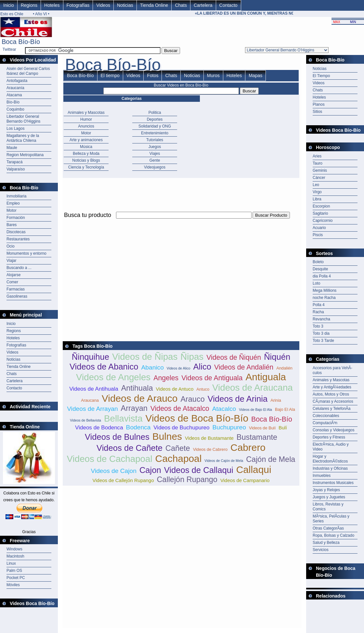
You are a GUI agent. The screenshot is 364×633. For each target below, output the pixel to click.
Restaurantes (18, 239)
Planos (319, 104)
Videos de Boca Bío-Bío (197, 418)
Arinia (276, 400)
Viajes (155, 154)
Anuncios (86, 126)
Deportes (155, 119)
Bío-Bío (13, 102)
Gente (155, 160)
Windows (14, 549)
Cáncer (319, 178)
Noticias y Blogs (86, 160)
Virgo (317, 192)
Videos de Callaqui (199, 470)
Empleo (13, 203)
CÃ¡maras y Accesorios (333, 401)
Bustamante (257, 437)
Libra (317, 199)
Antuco (203, 389)
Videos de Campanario (245, 480)
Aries (317, 156)
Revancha (321, 319)
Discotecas (16, 232)
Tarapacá (14, 162)
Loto (316, 283)
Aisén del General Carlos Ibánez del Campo (28, 71)
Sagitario (320, 213)
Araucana (90, 400)
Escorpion (321, 206)
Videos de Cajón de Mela (224, 461)
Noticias (125, 5)
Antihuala (137, 388)
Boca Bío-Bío (80, 75)
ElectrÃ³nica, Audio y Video (331, 447)
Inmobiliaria (16, 196)
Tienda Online (154, 5)
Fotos (153, 75)
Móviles (13, 585)
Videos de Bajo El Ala (255, 410)
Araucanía (15, 88)
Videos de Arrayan (92, 409)
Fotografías (78, 5)
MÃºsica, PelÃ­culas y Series (331, 519)
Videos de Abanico (104, 367)
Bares (12, 225)
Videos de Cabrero (210, 449)
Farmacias (16, 289)
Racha (318, 312)
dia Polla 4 (322, 276)
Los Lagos (15, 128)
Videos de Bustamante (209, 438)
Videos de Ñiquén (234, 357)
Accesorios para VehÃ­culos (332, 370)
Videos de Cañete (130, 448)
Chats (181, 5)
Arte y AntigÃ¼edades (332, 387)
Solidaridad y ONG (155, 126)
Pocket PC (16, 578)
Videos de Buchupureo (181, 428)
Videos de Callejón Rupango (123, 480)
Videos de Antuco (175, 389)
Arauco (192, 399)
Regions (29, 5)
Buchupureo (229, 427)
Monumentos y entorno (26, 253)
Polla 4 (319, 305)
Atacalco (224, 409)
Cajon (150, 470)
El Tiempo (321, 76)
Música (86, 147)
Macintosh (15, 556)
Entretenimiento (155, 133)
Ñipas (192, 357)
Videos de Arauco (140, 398)
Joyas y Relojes (326, 490)
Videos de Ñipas (145, 357)
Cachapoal (179, 458)
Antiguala (266, 377)
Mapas (255, 75)
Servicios (321, 550)
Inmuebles (322, 476)
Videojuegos (155, 167)
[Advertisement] (139, 265)
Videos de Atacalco (180, 409)
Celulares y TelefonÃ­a (332, 409)
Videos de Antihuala (94, 389)
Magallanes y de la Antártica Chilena (23, 138)
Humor (86, 119)
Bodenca (138, 427)
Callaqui (254, 470)
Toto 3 (318, 326)
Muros (213, 75)
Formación (16, 218)
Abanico (153, 367)
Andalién (284, 368)
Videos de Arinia (238, 399)
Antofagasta (17, 81)
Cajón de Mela (271, 459)
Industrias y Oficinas (330, 468)
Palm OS (14, 571)
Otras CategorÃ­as (328, 528)
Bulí (283, 428)
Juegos (155, 147)
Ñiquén (277, 357)
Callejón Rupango (187, 479)
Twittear (9, 49)
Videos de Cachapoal (110, 459)
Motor (12, 210)
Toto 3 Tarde (323, 341)
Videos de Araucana (253, 388)
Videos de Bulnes (117, 437)
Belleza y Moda (86, 154)
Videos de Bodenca (99, 428)
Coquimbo (15, 109)
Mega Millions (325, 290)
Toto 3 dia (321, 333)
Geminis (320, 170)
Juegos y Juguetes (329, 497)
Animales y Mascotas (86, 113)
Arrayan (134, 408)
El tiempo (110, 75)
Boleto (318, 262)
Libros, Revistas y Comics (328, 507)
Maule (12, 148)
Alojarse (13, 275)
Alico (202, 367)
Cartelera (203, 5)
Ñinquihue (91, 357)
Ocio (11, 246)
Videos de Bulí (262, 428)
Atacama (14, 95)
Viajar (11, 261)
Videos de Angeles (113, 377)
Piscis (318, 235)
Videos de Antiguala (212, 378)
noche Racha (324, 298)
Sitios (317, 112)
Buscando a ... (19, 268)
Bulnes (167, 436)
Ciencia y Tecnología (86, 167)
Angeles (166, 378)
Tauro (318, 163)
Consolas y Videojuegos (334, 430)
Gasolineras (17, 296)
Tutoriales (155, 140)
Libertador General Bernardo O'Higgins (23, 119)
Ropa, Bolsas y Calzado (333, 535)
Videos (103, 5)
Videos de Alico (179, 368)
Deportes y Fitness (329, 437)
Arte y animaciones (86, 140)
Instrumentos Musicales (333, 483)
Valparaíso (16, 169)
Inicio (9, 5)
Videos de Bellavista (85, 420)
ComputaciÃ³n (325, 423)
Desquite (320, 269)
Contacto (228, 5)
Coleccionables (326, 416)
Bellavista (123, 418)
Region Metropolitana (25, 155)
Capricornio (323, 221)
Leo (316, 185)
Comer (12, 282)
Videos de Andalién (244, 367)
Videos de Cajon (113, 471)
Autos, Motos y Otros (331, 394)
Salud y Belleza (326, 543)
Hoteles (52, 5)
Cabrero (248, 447)
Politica (155, 113)
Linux (11, 563)
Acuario (319, 228)
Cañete (178, 448)
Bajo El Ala (285, 409)
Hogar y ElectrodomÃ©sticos (330, 459)
